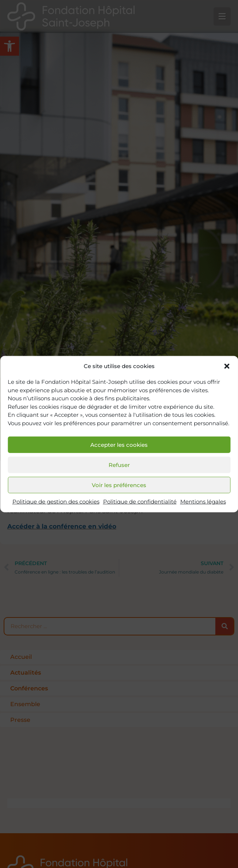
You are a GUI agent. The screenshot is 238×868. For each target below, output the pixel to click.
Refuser (119, 465)
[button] (227, 366)
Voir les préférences (119, 485)
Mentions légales (203, 502)
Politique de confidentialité (140, 502)
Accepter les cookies (119, 445)
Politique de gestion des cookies (56, 502)
